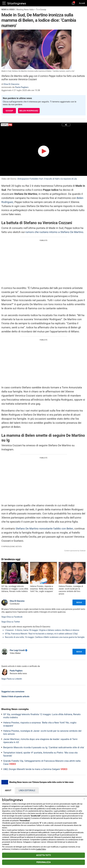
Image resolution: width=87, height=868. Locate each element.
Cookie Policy (41, 849)
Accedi (82, 3)
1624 (77, 806)
